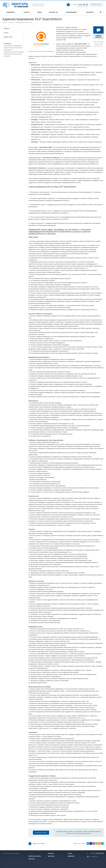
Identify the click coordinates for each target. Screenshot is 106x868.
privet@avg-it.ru (94, 857)
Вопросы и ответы (35, 856)
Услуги (27, 12)
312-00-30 (79, 5)
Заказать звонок (96, 5)
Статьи (6, 33)
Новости (7, 28)
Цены (40, 12)
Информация (72, 12)
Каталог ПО (53, 12)
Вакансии (51, 856)
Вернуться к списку (37, 844)
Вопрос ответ (8, 37)
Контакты (90, 12)
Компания (11, 12)
